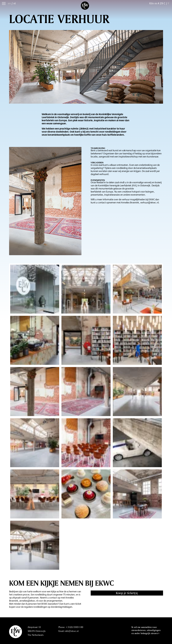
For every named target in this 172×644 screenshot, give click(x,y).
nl (15, 3)
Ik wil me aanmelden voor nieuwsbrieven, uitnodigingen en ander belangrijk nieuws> (146, 630)
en (9, 3)
